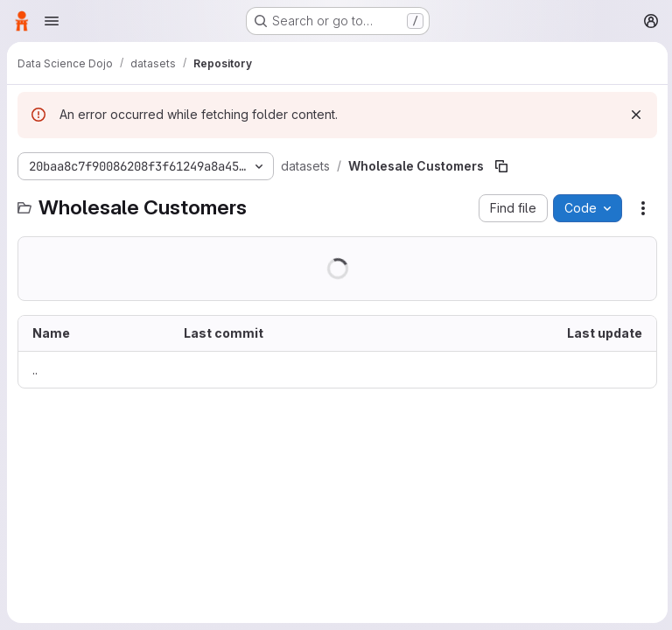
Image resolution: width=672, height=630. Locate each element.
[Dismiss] (633, 115)
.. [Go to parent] (35, 370)
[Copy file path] (500, 166)
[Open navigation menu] (52, 21)
